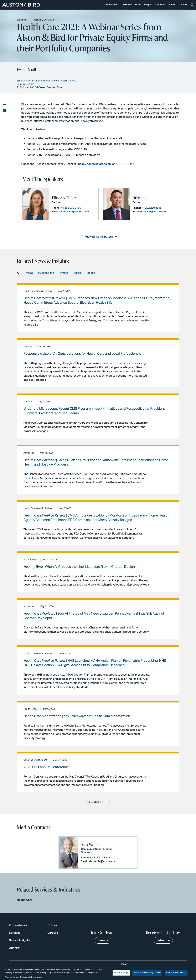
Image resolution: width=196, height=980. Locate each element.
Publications (46, 273)
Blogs (77, 273)
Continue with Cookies (176, 973)
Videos (91, 273)
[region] (98, 973)
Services (127, 5)
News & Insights (144, 5)
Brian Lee (140, 198)
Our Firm (160, 5)
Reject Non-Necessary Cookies (147, 973)
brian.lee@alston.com (153, 212)
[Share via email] (4, 110)
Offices (172, 5)
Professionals (112, 5)
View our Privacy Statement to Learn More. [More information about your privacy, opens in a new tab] (23, 977)
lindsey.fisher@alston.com (94, 164)
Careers (183, 5)
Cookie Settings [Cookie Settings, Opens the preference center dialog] (121, 973)
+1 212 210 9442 (100, 858)
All (18, 273)
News (29, 273)
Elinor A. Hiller (64, 198)
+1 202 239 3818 (152, 208)
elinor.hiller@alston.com (74, 212)
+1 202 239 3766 (71, 208)
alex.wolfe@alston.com (103, 861)
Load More (96, 802)
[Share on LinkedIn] (4, 105)
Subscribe (163, 940)
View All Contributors (99, 237)
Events (64, 273)
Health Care (25, 900)
